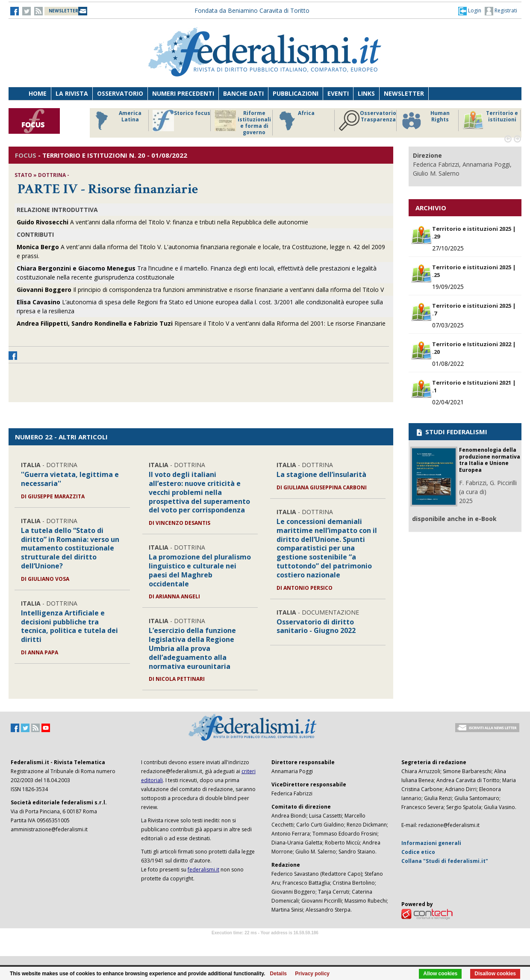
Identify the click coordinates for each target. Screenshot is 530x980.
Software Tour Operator (265, 943)
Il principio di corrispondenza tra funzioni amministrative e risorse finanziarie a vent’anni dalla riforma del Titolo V (200, 290)
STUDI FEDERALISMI (451, 432)
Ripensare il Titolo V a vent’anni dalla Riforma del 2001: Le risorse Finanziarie (201, 323)
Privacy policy (312, 974)
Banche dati (243, 93)
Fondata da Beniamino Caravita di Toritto (252, 10)
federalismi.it (203, 870)
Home (38, 93)
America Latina (116, 121)
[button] (470, 11)
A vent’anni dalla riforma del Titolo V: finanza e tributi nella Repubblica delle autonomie (162, 222)
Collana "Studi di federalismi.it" (445, 861)
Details (278, 974)
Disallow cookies (495, 974)
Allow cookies (440, 974)
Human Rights (425, 121)
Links (366, 93)
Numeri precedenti (183, 93)
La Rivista (72, 93)
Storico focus (181, 121)
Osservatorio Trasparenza (367, 121)
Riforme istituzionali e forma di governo (243, 123)
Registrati (501, 11)
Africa (296, 121)
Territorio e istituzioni (490, 121)
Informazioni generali (431, 843)
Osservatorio (120, 93)
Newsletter (404, 93)
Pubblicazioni (296, 93)
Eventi (338, 93)
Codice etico (418, 852)
